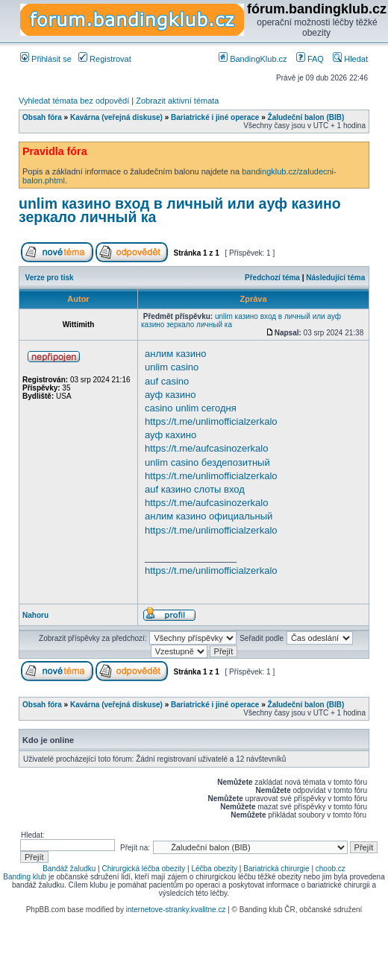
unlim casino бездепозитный (207, 462)
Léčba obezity (214, 869)
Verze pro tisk (50, 278)
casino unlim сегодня (191, 408)
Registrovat (105, 59)
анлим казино (176, 354)
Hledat (350, 59)
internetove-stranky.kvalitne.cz (176, 910)
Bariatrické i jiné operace (215, 117)
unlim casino (172, 367)
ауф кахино (170, 435)
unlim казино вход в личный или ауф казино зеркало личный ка (180, 210)
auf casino (167, 381)
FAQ (310, 59)
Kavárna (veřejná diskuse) (116, 117)
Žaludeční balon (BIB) (306, 117)
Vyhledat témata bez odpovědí (74, 101)
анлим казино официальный (209, 516)
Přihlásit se (46, 59)
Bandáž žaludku (69, 869)
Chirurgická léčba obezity (144, 869)
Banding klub (25, 877)
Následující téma (335, 278)
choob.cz (331, 869)
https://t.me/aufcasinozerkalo (206, 448)
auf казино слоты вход (195, 489)
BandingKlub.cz (253, 59)
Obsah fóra (42, 117)
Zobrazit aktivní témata (177, 101)
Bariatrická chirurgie (276, 869)
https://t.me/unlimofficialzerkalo (211, 421)
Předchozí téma (272, 278)
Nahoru (35, 615)
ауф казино (170, 395)
